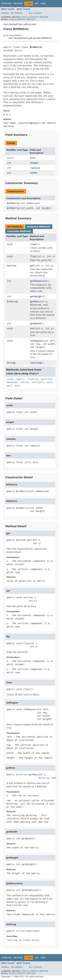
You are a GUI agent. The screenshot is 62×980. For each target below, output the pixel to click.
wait (49, 382)
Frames (5, 13)
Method (44, 17)
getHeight (36, 296)
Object (19, 50)
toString (36, 363)
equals (20, 379)
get (32, 266)
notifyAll (38, 382)
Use (37, 4)
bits (33, 158)
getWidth (36, 323)
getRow (34, 302)
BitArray (12, 302)
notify (24, 382)
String (11, 363)
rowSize (35, 168)
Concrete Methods (19, 231)
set (32, 328)
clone (10, 379)
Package (18, 4)
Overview (6, 4)
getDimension (39, 281)
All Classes (35, 13)
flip (33, 256)
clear (34, 244)
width (34, 173)
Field (25, 17)
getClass (47, 379)
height (34, 163)
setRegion (36, 341)
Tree (43, 4)
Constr (33, 17)
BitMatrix (13, 203)
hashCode (12, 382)
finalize (33, 379)
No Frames (17, 13)
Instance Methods (39, 227)
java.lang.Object (13, 35)
